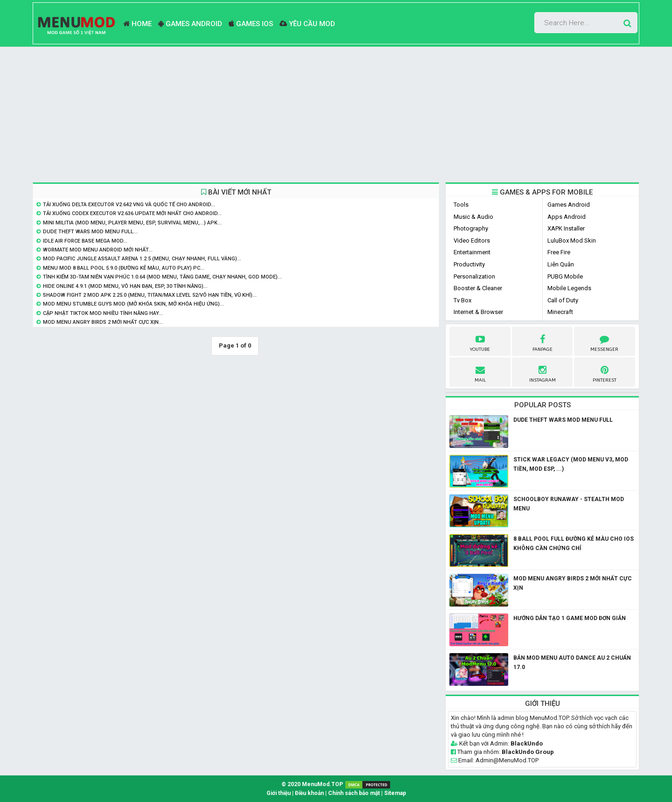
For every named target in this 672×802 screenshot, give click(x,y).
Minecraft (560, 312)
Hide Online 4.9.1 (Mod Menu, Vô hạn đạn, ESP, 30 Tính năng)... (125, 286)
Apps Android (567, 217)
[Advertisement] (336, 115)
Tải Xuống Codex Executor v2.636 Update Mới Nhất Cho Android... (132, 213)
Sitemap (395, 793)
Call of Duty (563, 300)
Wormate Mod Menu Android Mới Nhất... (98, 250)
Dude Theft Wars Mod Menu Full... (90, 232)
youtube (480, 342)
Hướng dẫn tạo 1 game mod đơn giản (570, 618)
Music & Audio (473, 217)
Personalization (474, 276)
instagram (542, 373)
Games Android (190, 24)
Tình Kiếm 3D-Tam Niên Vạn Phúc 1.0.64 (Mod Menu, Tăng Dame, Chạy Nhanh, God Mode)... (162, 277)
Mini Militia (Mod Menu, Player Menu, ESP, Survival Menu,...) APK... (132, 223)
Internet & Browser (478, 312)
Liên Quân (561, 264)
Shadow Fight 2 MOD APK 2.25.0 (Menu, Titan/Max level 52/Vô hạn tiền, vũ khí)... (150, 295)
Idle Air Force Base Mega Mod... (85, 241)
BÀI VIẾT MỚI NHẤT (236, 192)
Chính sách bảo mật (354, 793)
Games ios (251, 24)
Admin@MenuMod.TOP (507, 760)
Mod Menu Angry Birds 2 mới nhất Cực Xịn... (103, 322)
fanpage (542, 342)
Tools (461, 205)
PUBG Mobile (565, 276)
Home (137, 24)
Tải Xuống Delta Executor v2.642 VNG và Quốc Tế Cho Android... (129, 205)
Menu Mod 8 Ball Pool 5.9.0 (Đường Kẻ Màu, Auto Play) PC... (124, 268)
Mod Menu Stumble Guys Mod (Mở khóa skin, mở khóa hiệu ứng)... (133, 304)
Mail (480, 373)
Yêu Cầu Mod (307, 24)
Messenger (604, 342)
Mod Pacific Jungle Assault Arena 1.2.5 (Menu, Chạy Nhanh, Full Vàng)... (142, 259)
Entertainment (472, 252)
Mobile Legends (569, 288)
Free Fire (559, 252)
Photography (471, 228)
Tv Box (462, 300)
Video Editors (472, 241)
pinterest (605, 373)
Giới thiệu (279, 793)
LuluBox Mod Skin (572, 241)
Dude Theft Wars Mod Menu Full (563, 420)
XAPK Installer (566, 228)
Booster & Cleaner (478, 288)
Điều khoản (309, 793)
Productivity (469, 264)
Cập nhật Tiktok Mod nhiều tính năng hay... (103, 313)
